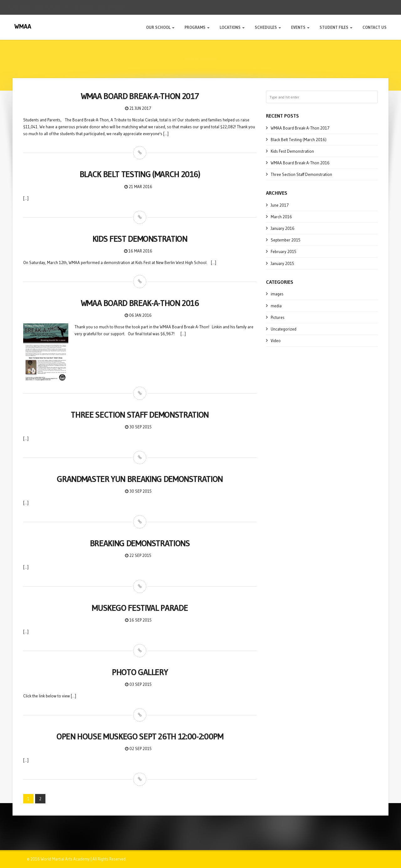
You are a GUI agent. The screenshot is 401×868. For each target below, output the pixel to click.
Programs (197, 27)
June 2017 (280, 205)
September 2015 (286, 240)
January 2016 (283, 228)
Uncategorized (284, 329)
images (277, 294)
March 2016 (281, 217)
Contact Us (375, 27)
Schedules (268, 27)
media (276, 306)
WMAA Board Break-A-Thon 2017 (300, 128)
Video (276, 341)
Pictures (278, 317)
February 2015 (284, 251)
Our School (160, 27)
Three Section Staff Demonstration (301, 174)
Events (300, 27)
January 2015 (282, 263)
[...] (166, 134)
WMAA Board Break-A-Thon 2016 (300, 163)
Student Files (336, 27)
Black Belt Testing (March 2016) (299, 140)
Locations (232, 27)
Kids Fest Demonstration (292, 151)
